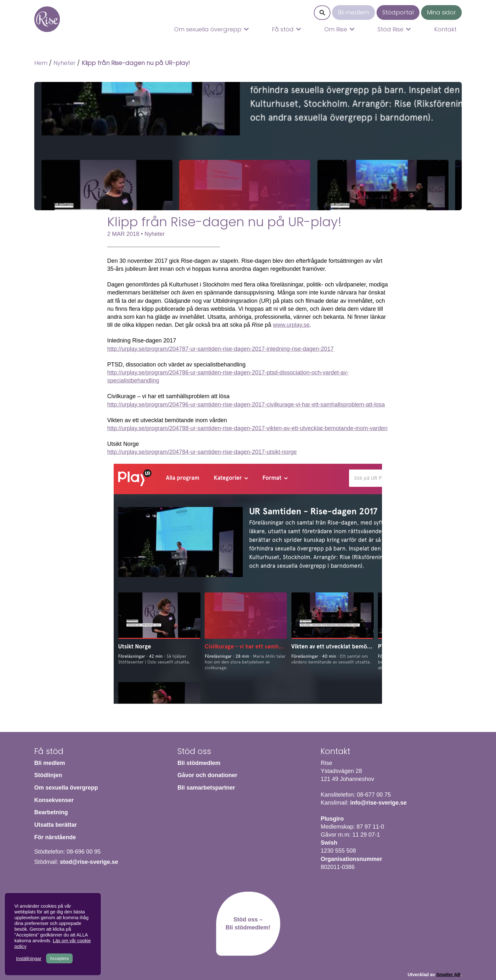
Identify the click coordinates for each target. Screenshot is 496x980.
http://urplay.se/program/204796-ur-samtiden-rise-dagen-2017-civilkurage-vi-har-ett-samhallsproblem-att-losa (246, 405)
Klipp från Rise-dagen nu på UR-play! (136, 63)
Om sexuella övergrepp (208, 29)
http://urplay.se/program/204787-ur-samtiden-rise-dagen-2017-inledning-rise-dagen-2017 (220, 349)
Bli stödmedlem (199, 763)
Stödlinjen (48, 775)
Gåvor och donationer (207, 775)
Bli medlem (354, 12)
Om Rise (336, 29)
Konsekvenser (54, 800)
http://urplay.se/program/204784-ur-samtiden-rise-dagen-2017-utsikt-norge (202, 452)
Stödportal (398, 12)
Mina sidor (441, 12)
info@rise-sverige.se (378, 803)
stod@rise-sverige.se (89, 862)
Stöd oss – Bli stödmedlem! (248, 924)
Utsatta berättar (56, 825)
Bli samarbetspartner (206, 788)
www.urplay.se (291, 325)
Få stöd (283, 29)
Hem (47, 19)
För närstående (55, 837)
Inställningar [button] (29, 959)
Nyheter (65, 63)
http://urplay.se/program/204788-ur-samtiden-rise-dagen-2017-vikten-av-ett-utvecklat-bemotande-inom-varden (247, 428)
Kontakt (445, 29)
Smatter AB (448, 975)
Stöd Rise (390, 29)
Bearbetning (51, 812)
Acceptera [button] (59, 958)
